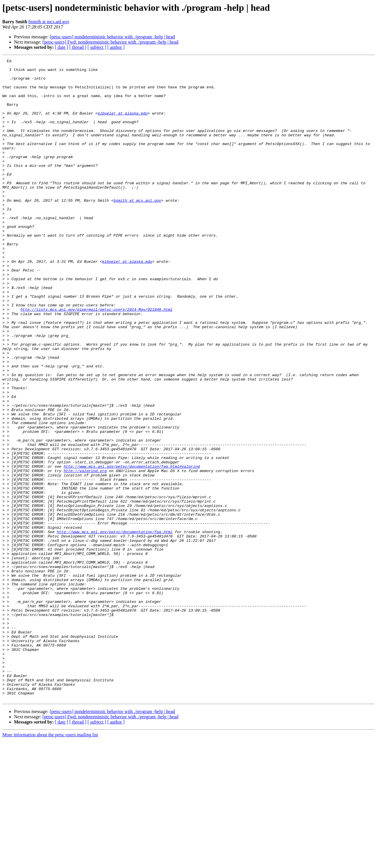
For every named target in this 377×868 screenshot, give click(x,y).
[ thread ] (78, 47)
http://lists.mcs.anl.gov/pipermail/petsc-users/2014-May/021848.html (96, 360)
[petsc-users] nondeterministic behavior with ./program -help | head (112, 37)
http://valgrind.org (85, 553)
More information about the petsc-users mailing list (50, 863)
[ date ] (62, 47)
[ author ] (116, 47)
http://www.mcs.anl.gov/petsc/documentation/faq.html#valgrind (132, 548)
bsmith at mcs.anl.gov (49, 22)
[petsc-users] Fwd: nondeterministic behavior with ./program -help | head (111, 42)
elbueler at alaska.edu (123, 124)
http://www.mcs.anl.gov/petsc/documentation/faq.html (115, 627)
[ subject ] (97, 47)
